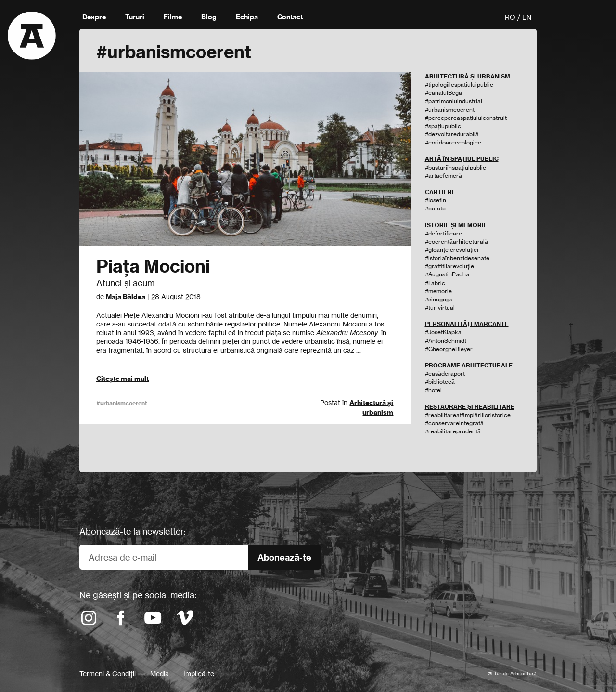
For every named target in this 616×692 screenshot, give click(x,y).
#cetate (435, 208)
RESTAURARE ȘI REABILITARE (470, 407)
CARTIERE (440, 192)
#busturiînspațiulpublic (456, 167)
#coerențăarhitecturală (456, 242)
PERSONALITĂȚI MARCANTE (467, 324)
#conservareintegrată (454, 423)
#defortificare (443, 233)
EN (527, 17)
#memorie (438, 291)
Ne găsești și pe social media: (138, 595)
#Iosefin (436, 200)
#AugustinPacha (447, 274)
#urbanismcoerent (122, 403)
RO (510, 17)
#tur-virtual (440, 307)
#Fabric (435, 283)
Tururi (135, 17)
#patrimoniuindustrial (454, 101)
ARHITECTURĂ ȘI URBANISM (468, 76)
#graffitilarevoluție (449, 266)
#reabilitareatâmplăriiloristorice (468, 415)
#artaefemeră (443, 176)
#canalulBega (443, 93)
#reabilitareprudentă (453, 431)
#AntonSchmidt (446, 341)
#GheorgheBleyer (449, 349)
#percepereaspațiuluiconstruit (466, 118)
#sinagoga (439, 299)
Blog (209, 17)
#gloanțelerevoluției (452, 250)
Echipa (247, 17)
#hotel (433, 390)
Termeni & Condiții (108, 673)
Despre (94, 17)
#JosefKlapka (443, 332)
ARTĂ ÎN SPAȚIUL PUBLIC (462, 159)
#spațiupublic (443, 126)
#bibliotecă (440, 382)
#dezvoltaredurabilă (452, 134)
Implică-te (199, 673)
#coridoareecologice (453, 142)
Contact (290, 17)
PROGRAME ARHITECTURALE (469, 365)
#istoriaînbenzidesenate (457, 258)
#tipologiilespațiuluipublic (459, 85)
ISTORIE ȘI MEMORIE (456, 225)
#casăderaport (445, 373)
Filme (173, 17)
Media (160, 673)
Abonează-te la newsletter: (133, 531)
